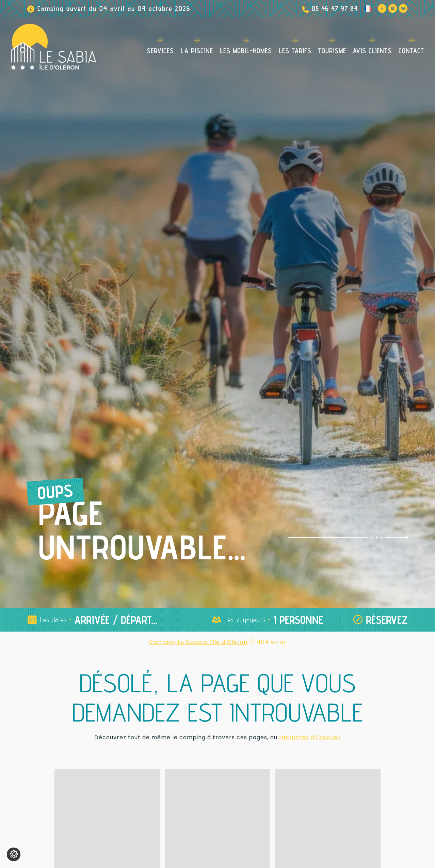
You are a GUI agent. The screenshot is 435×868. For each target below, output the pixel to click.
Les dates (53, 620)
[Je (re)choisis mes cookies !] (14, 854)
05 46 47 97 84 (335, 9)
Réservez (387, 620)
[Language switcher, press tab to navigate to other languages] (368, 9)
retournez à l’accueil (310, 737)
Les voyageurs (245, 620)
